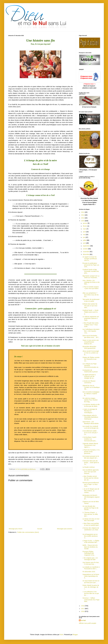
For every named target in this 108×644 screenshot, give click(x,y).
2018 (83, 611)
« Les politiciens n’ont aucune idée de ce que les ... (91, 593)
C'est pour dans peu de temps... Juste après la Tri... (91, 463)
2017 (83, 609)
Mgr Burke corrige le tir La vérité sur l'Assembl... (91, 277)
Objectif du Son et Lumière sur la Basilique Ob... (91, 387)
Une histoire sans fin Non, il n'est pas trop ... (91, 563)
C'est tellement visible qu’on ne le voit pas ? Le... (90, 433)
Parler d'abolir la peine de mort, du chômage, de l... (91, 587)
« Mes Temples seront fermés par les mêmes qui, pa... (91, 478)
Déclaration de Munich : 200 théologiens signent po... (91, 497)
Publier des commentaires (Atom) (28, 532)
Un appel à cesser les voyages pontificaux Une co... (90, 259)
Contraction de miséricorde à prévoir (90, 371)
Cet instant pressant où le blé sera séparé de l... (91, 457)
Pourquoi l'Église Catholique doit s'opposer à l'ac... (89, 553)
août (84, 243)
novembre (86, 252)
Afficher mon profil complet (87, 623)
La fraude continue (89, 467)
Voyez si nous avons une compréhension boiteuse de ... (91, 342)
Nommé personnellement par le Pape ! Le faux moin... (91, 484)
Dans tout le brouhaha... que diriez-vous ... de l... (91, 336)
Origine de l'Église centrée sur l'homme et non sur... (91, 359)
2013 (83, 215)
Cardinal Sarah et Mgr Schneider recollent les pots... (91, 271)
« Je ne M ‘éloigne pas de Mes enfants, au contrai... (91, 491)
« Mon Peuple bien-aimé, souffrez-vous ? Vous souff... (91, 325)
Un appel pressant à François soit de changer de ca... (89, 376)
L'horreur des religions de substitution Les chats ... (91, 530)
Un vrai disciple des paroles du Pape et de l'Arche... (90, 508)
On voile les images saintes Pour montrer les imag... (90, 400)
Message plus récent (16, 529)
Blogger (75, 635)
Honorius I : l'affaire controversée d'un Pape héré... (91, 600)
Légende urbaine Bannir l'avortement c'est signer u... (90, 445)
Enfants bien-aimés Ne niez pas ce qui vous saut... (90, 306)
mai (84, 235)
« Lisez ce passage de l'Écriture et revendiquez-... (90, 411)
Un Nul (83, 620)
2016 (83, 606)
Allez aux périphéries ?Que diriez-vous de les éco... (91, 295)
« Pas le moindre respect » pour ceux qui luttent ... (91, 289)
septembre (87, 246)
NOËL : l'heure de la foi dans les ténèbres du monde (90, 547)
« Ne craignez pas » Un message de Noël (90, 559)
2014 (83, 218)
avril (84, 232)
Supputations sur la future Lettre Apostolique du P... (91, 576)
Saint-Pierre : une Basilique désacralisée (91, 423)
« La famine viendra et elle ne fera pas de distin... (91, 405)
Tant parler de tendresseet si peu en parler (91, 300)
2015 (83, 221)
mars (85, 229)
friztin (61, 635)
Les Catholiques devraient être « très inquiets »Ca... (91, 331)
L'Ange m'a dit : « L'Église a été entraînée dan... (91, 542)
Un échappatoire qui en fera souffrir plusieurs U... (90, 536)
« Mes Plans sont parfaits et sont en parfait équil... (91, 524)
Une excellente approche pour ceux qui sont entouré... (91, 472)
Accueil (40, 529)
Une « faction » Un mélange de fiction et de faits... (91, 282)
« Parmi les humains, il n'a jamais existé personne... (91, 452)
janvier (85, 223)
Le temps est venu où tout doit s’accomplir (91, 520)
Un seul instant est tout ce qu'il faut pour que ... (91, 582)
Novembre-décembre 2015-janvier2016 (89, 347)
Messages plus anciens (65, 529)
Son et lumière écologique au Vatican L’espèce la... (91, 394)
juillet (85, 240)
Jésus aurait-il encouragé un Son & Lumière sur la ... (91, 353)
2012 (83, 212)
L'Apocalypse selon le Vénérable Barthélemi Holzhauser (90, 417)
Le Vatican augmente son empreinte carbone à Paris (91, 318)
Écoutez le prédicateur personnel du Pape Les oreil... (91, 265)
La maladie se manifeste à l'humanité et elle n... (91, 568)
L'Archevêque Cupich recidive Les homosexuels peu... (90, 439)
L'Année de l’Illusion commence (89, 382)
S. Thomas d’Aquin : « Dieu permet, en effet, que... (90, 514)
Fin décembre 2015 (89, 572)
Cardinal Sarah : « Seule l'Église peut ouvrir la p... (91, 312)
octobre (86, 249)
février (85, 226)
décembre (86, 254)
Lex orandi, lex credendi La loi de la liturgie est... (91, 427)
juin (84, 237)
